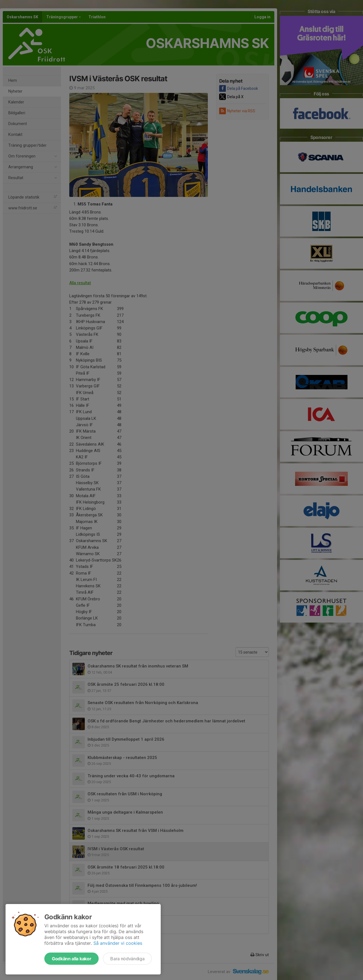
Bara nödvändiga (127, 959)
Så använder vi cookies (118, 943)
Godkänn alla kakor (71, 959)
